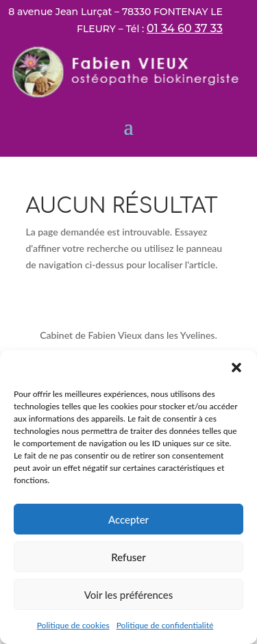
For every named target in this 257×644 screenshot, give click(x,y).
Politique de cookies (73, 625)
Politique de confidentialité (165, 625)
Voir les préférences (129, 595)
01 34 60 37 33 (185, 28)
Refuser (128, 557)
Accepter (128, 519)
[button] (236, 368)
